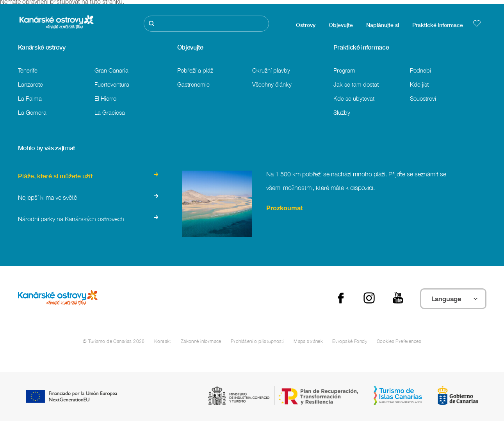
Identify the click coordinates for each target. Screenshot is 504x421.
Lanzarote (30, 84)
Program (344, 70)
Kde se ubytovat (354, 98)
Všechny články (272, 84)
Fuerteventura (112, 84)
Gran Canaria (111, 70)
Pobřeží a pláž (195, 70)
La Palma (30, 98)
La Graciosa (110, 112)
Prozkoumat (285, 209)
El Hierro (105, 98)
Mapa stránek (308, 341)
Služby (342, 112)
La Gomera (32, 112)
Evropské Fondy (350, 341)
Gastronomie (193, 84)
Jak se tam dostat (356, 84)
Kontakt (163, 341)
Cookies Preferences (399, 341)
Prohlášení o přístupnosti (257, 341)
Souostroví (423, 98)
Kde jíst (419, 84)
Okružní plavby (271, 70)
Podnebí (420, 70)
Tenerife (28, 70)
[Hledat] (206, 24)
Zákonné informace (201, 341)
